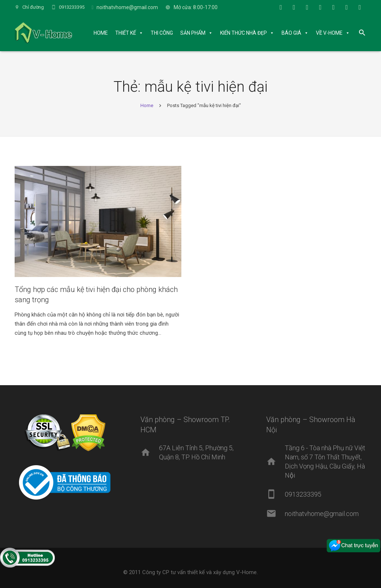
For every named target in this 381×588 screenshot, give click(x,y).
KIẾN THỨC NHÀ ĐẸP (244, 33)
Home (147, 105)
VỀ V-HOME (329, 33)
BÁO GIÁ (291, 33)
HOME (101, 33)
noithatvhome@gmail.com (127, 7)
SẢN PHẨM (193, 33)
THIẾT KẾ (126, 33)
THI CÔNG (162, 33)
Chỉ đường (33, 7)
